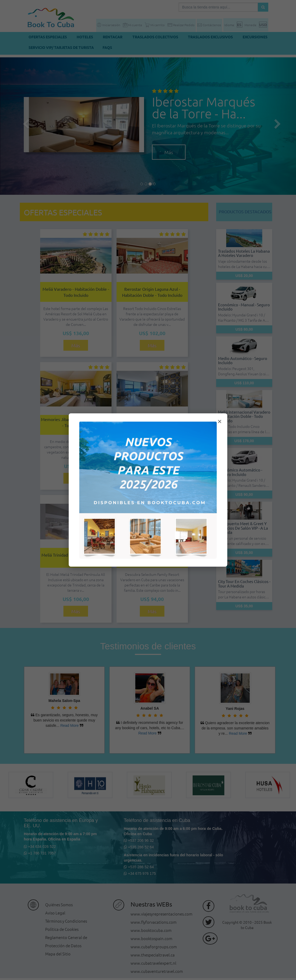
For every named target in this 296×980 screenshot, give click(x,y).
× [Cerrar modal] (220, 421)
